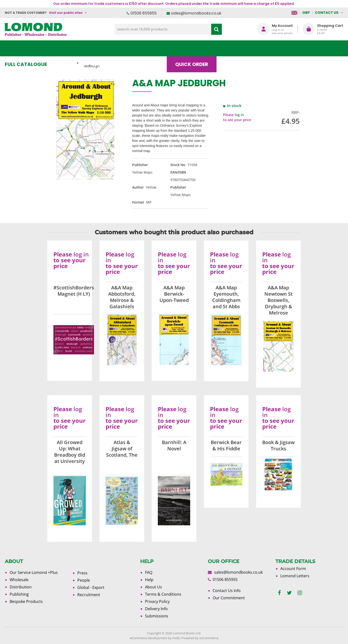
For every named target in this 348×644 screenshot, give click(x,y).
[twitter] (289, 593)
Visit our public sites (66, 13)
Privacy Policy (157, 601)
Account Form (293, 569)
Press (82, 573)
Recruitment (89, 595)
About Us (271, 48)
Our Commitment (229, 598)
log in (239, 115)
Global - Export (91, 587)
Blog (236, 48)
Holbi (176, 638)
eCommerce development (149, 638)
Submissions (157, 616)
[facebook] (279, 593)
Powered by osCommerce (200, 638)
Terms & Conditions (163, 594)
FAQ (149, 572)
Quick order (196, 48)
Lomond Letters (295, 576)
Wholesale (19, 580)
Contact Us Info (227, 591)
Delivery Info (156, 609)
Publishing (19, 594)
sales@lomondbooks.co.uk (196, 13)
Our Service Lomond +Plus (34, 572)
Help (149, 580)
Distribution (21, 587)
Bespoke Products (26, 601)
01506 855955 (144, 13)
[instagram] (300, 593)
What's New (112, 48)
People (84, 580)
